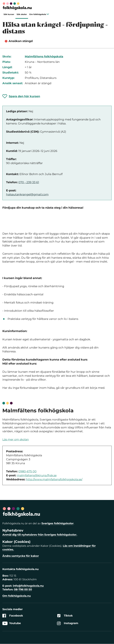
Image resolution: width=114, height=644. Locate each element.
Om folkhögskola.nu (17, 596)
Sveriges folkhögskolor (58, 523)
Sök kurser (9, 14)
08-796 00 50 (23, 590)
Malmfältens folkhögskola (44, 57)
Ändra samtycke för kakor (21, 556)
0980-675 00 (27, 471)
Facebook (13, 616)
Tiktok (65, 616)
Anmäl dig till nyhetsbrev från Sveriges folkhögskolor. (40, 535)
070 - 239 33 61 (29, 182)
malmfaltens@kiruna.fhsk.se (37, 475)
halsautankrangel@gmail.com (27, 194)
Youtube (12, 623)
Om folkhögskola (39, 14)
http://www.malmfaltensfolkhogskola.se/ (54, 479)
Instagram (68, 623)
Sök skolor (22, 14)
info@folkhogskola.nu (28, 586)
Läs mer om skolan (16, 439)
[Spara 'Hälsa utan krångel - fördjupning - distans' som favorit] (21, 96)
